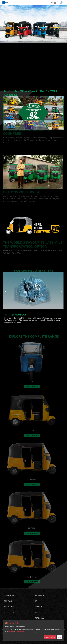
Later (60, 637)
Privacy (11, 632)
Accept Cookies (50, 637)
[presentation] (5, 291)
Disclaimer (20, 632)
